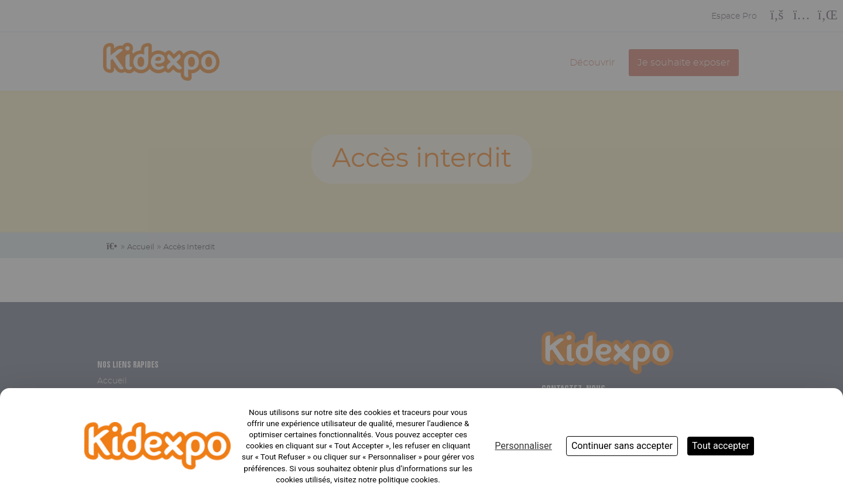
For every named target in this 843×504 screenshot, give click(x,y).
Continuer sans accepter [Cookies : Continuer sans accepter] (622, 446)
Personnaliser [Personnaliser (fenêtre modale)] (523, 446)
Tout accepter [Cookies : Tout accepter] (721, 446)
